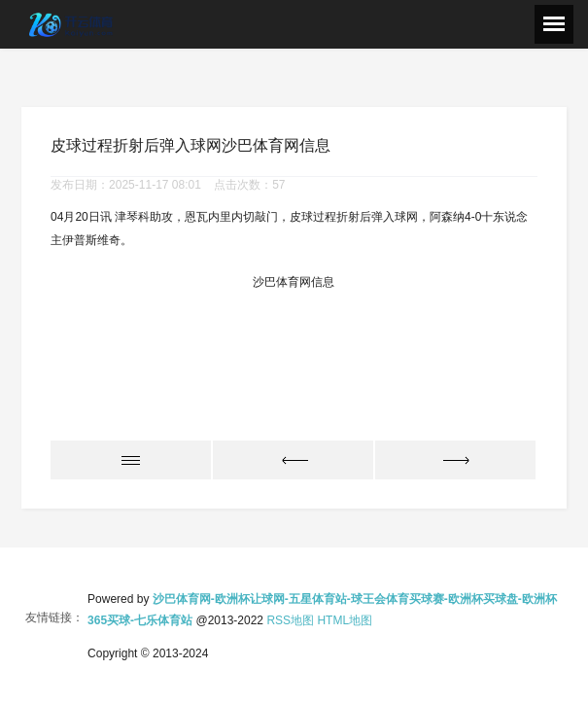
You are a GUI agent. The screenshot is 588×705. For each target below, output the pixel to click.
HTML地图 (345, 620)
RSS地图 (290, 620)
